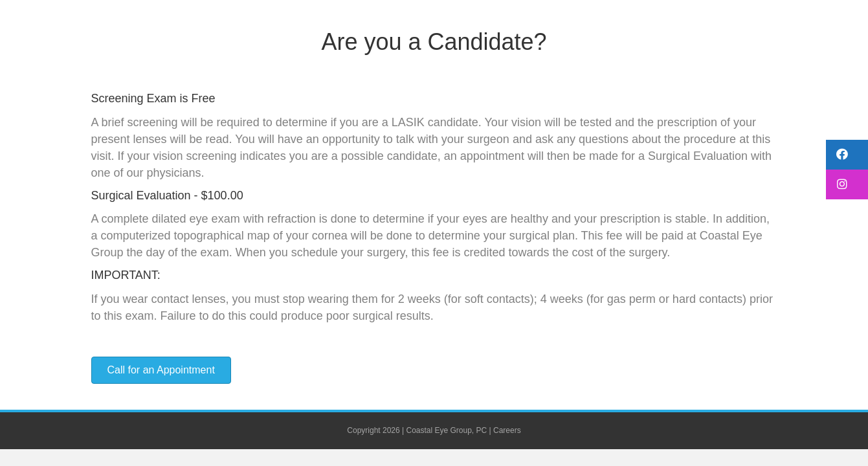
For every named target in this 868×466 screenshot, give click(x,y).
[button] (847, 155)
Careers (507, 430)
